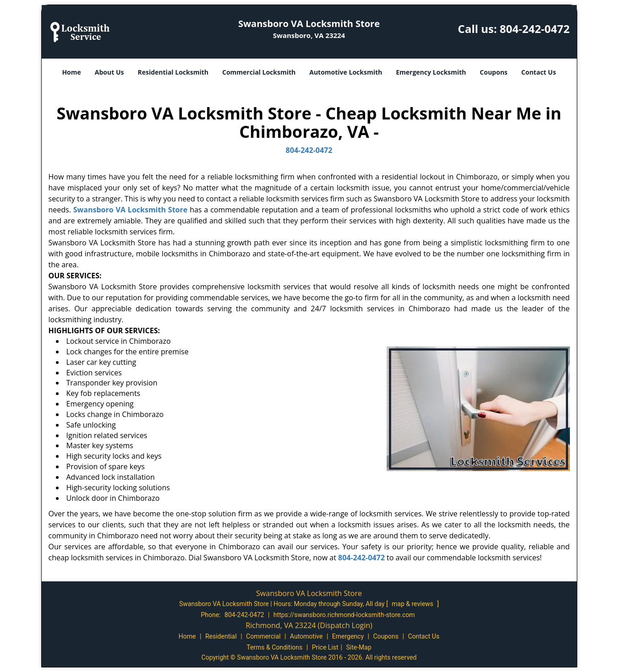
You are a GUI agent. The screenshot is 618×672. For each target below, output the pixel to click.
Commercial (263, 636)
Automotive (306, 636)
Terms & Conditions (274, 647)
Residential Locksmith (173, 72)
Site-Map (359, 647)
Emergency (348, 636)
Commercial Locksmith (259, 72)
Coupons (493, 72)
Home (71, 72)
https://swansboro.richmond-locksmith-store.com (344, 615)
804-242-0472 (535, 29)
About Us (109, 72)
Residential (221, 636)
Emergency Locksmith (431, 72)
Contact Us (539, 72)
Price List (325, 647)
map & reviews (413, 604)
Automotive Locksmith (346, 72)
